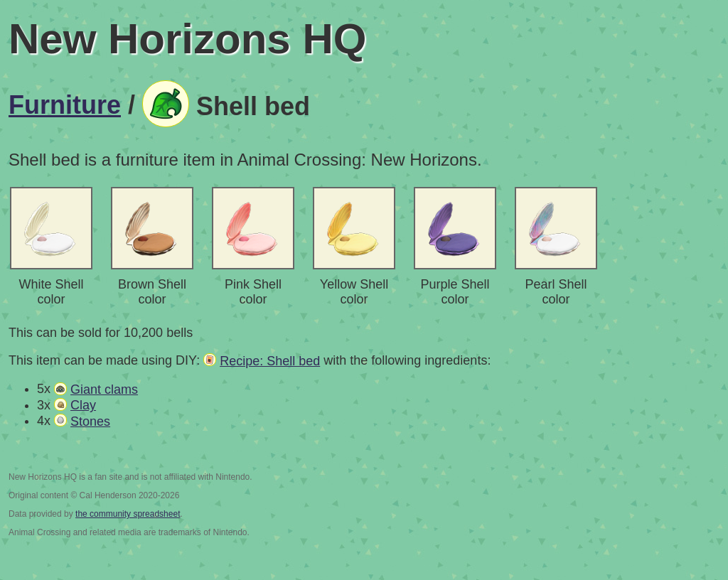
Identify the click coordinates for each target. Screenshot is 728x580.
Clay (83, 405)
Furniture (65, 105)
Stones (90, 421)
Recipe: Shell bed (270, 361)
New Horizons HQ (187, 39)
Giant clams (104, 390)
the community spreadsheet (128, 514)
